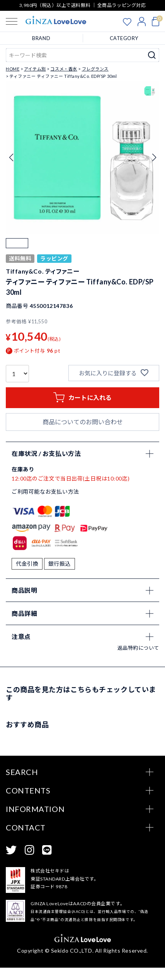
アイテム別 (35, 69)
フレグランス (95, 69)
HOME (13, 69)
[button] (17, 249)
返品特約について (138, 660)
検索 (152, 55)
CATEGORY (124, 38)
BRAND (41, 38)
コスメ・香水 (64, 69)
